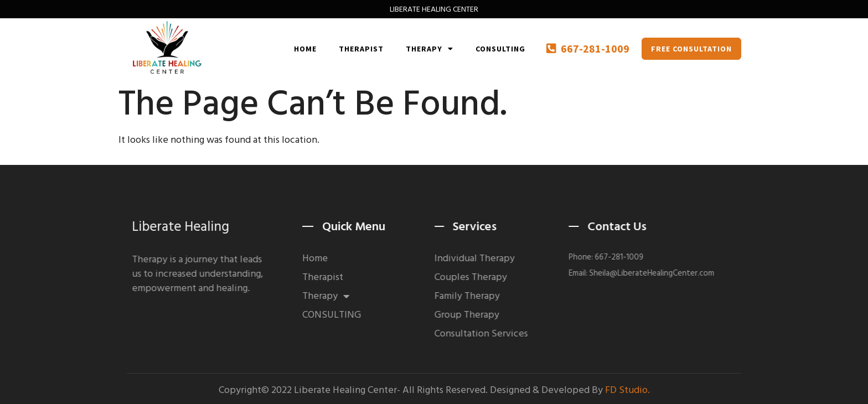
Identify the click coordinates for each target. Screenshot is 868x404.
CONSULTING (500, 49)
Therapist (361, 49)
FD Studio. (627, 391)
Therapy (430, 49)
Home (305, 49)
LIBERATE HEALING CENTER (434, 9)
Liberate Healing (188, 227)
